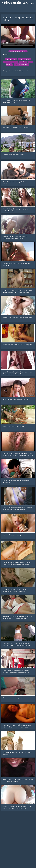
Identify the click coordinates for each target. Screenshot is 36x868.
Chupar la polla (24, 59)
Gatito (23, 62)
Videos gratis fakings (18, 2)
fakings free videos (22, 65)
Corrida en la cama (11, 62)
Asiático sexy (11, 59)
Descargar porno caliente (18, 51)
